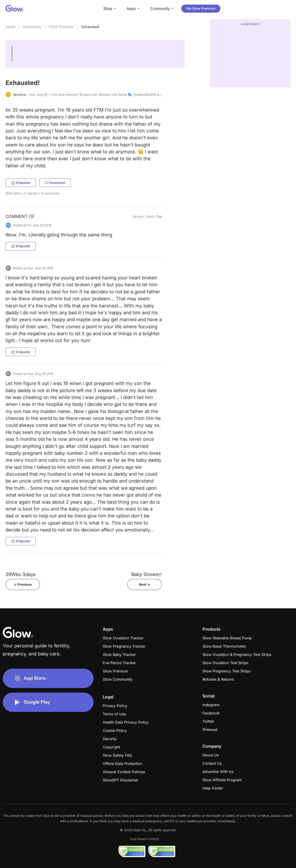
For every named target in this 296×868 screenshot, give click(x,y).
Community (32, 27)
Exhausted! (90, 27)
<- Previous (23, 584)
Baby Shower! (147, 574)
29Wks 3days (21, 574)
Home (10, 27)
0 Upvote (21, 183)
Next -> (145, 584)
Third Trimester (61, 27)
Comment (55, 183)
